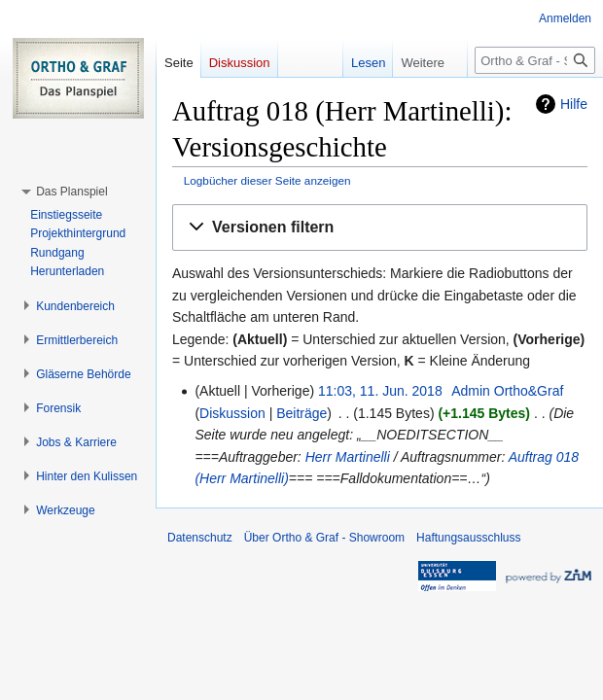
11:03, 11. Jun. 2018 (380, 391)
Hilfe (574, 104)
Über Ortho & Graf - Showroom (324, 538)
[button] (380, 228)
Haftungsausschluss (468, 538)
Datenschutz (200, 538)
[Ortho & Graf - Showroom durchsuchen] (535, 60)
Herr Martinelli (348, 457)
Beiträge (301, 413)
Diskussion (232, 413)
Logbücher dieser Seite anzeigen (267, 180)
